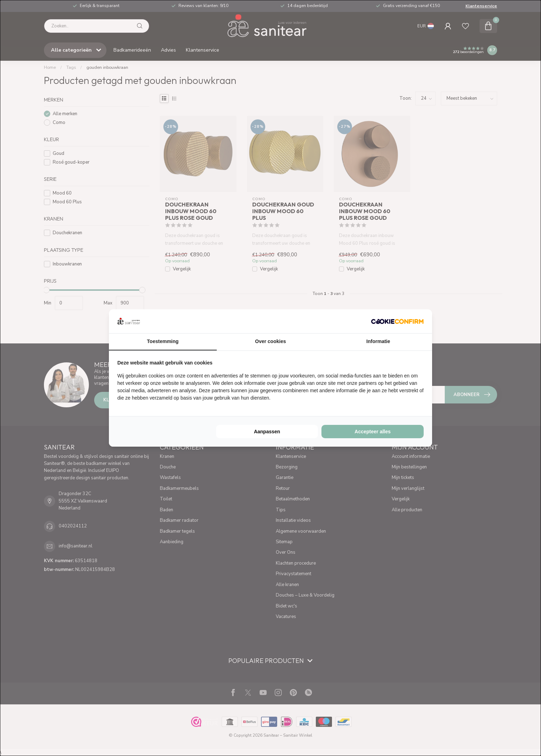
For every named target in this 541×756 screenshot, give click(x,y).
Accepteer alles (373, 432)
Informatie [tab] (378, 341)
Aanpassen (267, 432)
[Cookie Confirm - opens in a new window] (397, 321)
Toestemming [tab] (163, 341)
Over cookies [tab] (270, 341)
